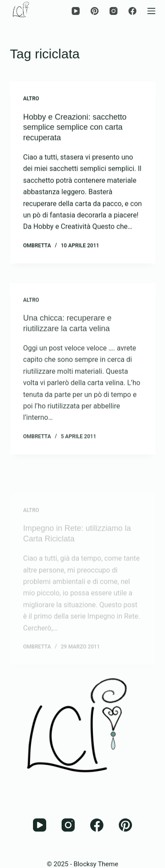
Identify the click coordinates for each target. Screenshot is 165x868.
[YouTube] (76, 11)
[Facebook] (132, 11)
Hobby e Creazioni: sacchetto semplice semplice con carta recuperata (75, 127)
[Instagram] (114, 11)
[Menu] (151, 11)
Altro (31, 99)
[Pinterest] (95, 11)
